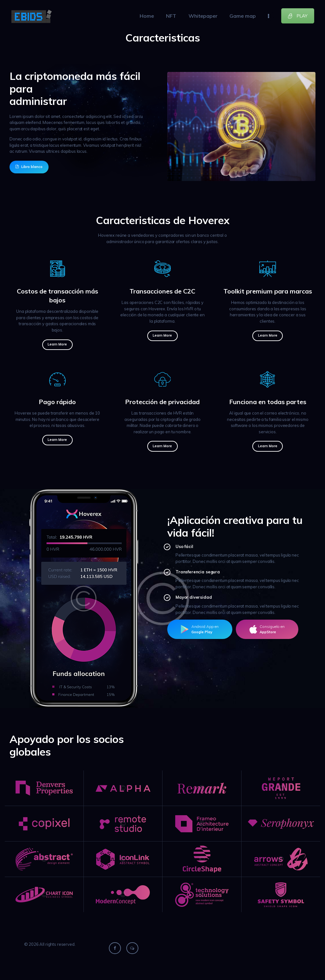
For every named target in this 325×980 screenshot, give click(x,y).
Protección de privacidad (162, 402)
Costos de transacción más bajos (57, 296)
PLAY (298, 16)
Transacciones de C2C (162, 291)
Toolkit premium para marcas (268, 291)
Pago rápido (57, 402)
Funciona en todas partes (268, 402)
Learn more (57, 344)
